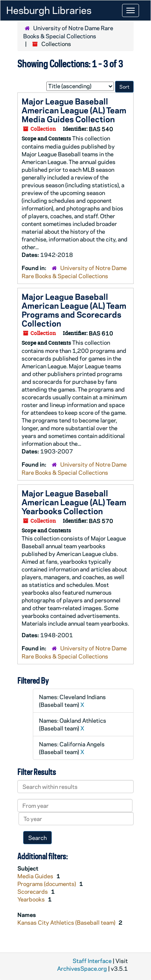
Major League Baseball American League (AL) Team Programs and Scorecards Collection (74, 310)
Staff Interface (92, 961)
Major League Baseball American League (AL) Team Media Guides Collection (74, 110)
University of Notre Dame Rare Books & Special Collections (68, 32)
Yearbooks (32, 899)
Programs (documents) (47, 884)
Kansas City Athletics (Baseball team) (67, 922)
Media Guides (36, 876)
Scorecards (33, 891)
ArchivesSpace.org (82, 968)
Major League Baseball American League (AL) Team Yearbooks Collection (74, 502)
